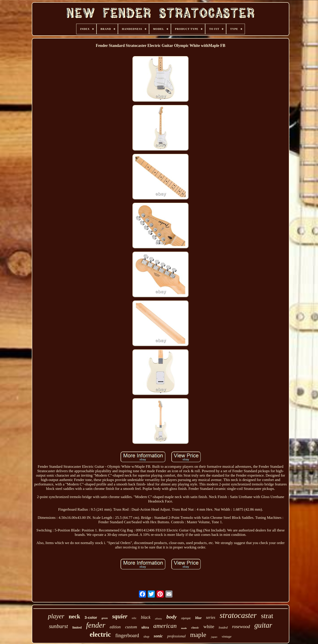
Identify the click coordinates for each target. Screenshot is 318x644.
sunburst (59, 626)
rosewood (241, 627)
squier (120, 616)
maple (198, 635)
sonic (158, 636)
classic (195, 628)
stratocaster (238, 615)
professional (176, 636)
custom (131, 627)
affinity (158, 619)
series (211, 617)
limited (77, 628)
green (105, 618)
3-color (91, 618)
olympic (186, 618)
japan (214, 637)
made (184, 628)
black (146, 617)
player (56, 616)
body (172, 617)
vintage (227, 636)
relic (134, 618)
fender (96, 625)
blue (198, 618)
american (165, 626)
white (209, 626)
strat (267, 616)
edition (115, 627)
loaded (223, 627)
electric (100, 634)
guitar (263, 625)
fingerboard (127, 635)
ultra (145, 627)
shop (146, 637)
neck (74, 616)
